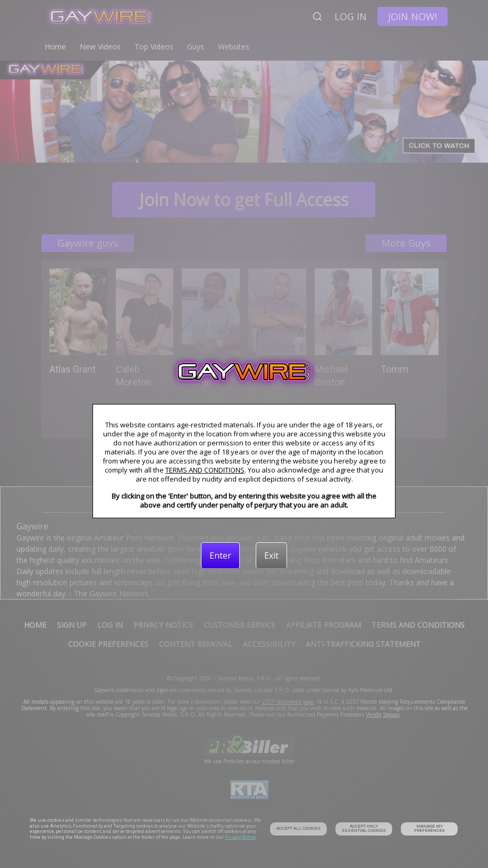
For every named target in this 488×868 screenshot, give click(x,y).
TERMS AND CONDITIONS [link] (205, 470)
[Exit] (271, 555)
